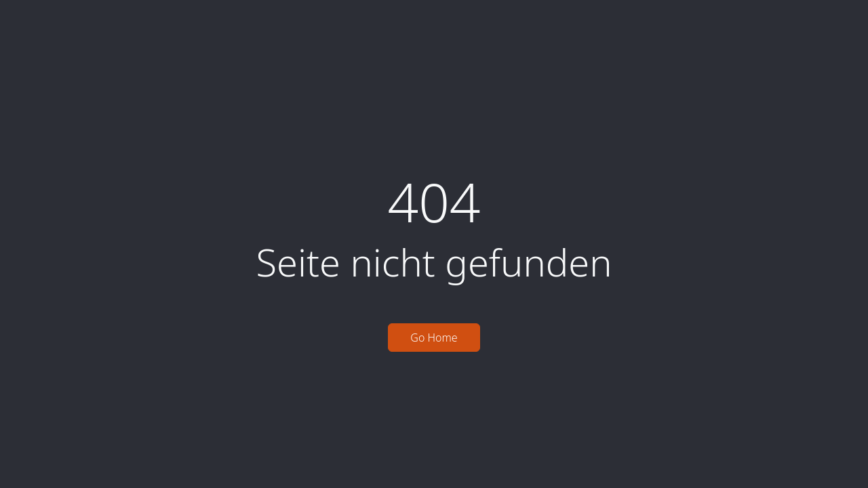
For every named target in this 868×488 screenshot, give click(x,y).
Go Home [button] (434, 338)
